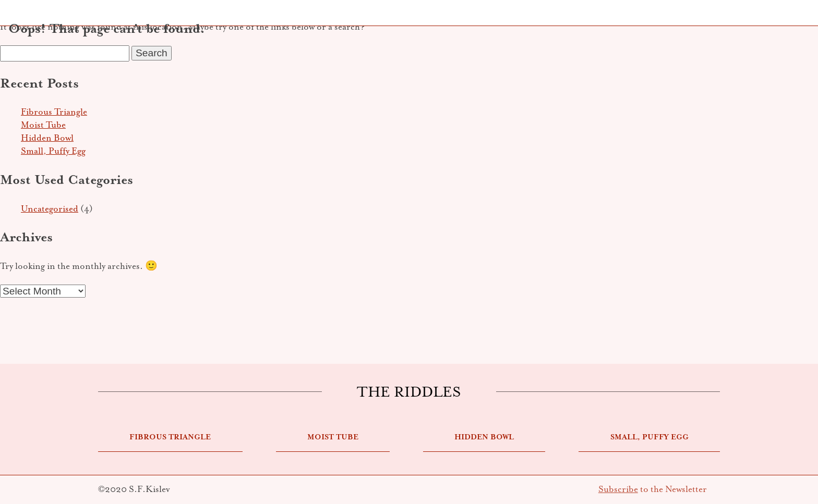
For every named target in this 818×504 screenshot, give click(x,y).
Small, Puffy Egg (53, 151)
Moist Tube (43, 125)
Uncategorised (50, 209)
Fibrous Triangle (54, 112)
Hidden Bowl (47, 138)
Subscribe (618, 489)
